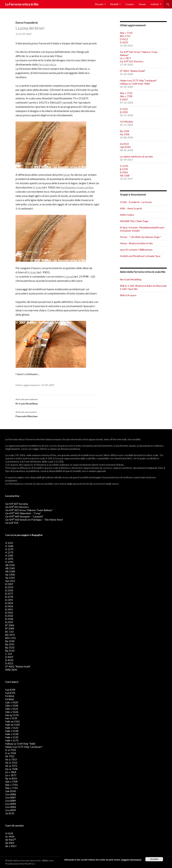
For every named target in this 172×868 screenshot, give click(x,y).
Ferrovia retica (47, 64)
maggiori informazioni (131, 860)
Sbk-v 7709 (126, 96)
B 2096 (10, 625)
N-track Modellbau (57, 401)
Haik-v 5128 (12, 731)
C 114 (9, 654)
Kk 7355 (10, 756)
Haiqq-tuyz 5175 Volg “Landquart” (139, 80)
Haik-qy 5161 (13, 721)
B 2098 (10, 628)
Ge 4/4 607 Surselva (17, 504)
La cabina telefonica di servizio (136, 156)
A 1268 (9, 546)
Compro (130, 4)
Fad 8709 (10, 690)
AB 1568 (125, 175)
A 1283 (9, 556)
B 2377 (9, 594)
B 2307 (9, 584)
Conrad (69, 276)
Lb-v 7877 (125, 58)
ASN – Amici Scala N (131, 208)
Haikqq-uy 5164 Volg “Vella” (135, 84)
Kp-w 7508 (11, 769)
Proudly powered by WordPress (20, 864)
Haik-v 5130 (12, 734)
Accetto (154, 859)
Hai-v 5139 (11, 718)
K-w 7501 (11, 750)
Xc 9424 (10, 837)
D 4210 (124, 42)
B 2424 (9, 603)
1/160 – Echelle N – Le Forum (136, 202)
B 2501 (9, 613)
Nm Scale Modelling (131, 279)
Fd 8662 (10, 699)
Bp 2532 (10, 647)
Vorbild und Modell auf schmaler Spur (140, 256)
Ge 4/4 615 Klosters (132, 61)
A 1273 (9, 552)
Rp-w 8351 (11, 778)
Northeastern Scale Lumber (77, 187)
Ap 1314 (10, 578)
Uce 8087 (11, 797)
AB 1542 (10, 565)
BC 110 (9, 632)
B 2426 (124, 172)
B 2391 (9, 600)
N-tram (37, 187)
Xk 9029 (10, 843)
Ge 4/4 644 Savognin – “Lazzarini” (24, 516)
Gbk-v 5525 (12, 709)
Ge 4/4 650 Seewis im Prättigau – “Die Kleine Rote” (34, 520)
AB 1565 (10, 568)
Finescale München (57, 414)
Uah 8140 (125, 147)
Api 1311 (10, 581)
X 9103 (9, 833)
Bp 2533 (10, 651)
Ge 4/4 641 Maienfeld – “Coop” (23, 513)
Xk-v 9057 (11, 846)
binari (67, 175)
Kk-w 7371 (11, 766)
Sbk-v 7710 (126, 33)
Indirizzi (155, 4)
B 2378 (124, 169)
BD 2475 (10, 635)
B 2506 (9, 619)
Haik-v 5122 (12, 728)
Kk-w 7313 (11, 763)
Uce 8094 (11, 804)
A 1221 (124, 109)
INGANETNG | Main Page (134, 221)
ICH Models (126, 122)
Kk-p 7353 (11, 759)
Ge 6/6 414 (12, 523)
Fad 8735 (10, 693)
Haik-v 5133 (12, 737)
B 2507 (9, 622)
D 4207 (124, 99)
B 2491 (9, 609)
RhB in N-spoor (128, 295)
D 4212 (124, 39)
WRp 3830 (11, 670)
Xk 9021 (11, 840)
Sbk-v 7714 (126, 93)
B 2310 (9, 587)
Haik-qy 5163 (13, 725)
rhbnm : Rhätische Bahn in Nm (136, 243)
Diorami (99, 4)
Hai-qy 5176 (12, 715)
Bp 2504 (125, 131)
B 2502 (9, 616)
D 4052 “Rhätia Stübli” (133, 71)
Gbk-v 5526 (12, 712)
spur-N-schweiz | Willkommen (136, 250)
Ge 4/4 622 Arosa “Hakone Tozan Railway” (29, 510)
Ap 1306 (125, 134)
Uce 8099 (11, 810)
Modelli (114, 4)
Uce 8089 (11, 801)
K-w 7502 (11, 753)
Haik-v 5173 (12, 740)
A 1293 (9, 562)
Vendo (142, 4)
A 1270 (124, 166)
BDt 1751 (125, 36)
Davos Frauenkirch (27, 23)
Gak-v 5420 (12, 702)
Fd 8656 (10, 696)
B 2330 (124, 112)
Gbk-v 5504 (12, 706)
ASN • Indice (127, 215)
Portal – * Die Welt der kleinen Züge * (141, 237)
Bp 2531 (10, 644)
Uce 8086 (11, 794)
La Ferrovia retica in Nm (22, 4)
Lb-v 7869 (11, 772)
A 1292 (9, 559)
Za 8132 (124, 144)
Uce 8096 (11, 807)
